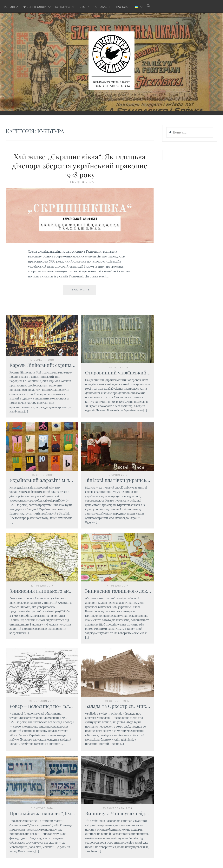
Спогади (103, 7)
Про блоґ (122, 7)
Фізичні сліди (35, 7)
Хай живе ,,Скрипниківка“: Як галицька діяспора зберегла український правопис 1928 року (80, 165)
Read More (80, 289)
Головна (11, 7)
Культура (62, 7)
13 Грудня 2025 (80, 182)
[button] (149, 6)
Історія (85, 7)
